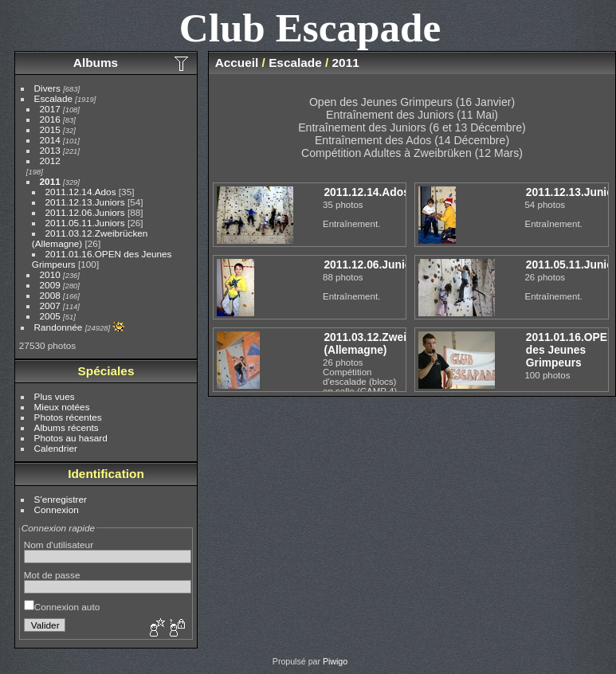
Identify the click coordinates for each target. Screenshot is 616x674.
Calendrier (56, 448)
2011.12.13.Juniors (85, 202)
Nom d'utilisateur (59, 545)
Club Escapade (310, 27)
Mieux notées (62, 407)
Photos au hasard (71, 438)
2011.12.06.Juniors (85, 212)
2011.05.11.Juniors (85, 223)
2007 (50, 306)
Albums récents (67, 427)
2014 (50, 140)
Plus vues (55, 396)
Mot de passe (52, 575)
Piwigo (335, 661)
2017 (50, 109)
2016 (50, 119)
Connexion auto (62, 607)
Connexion (57, 509)
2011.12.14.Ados (81, 192)
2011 (50, 181)
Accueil (237, 63)
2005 (50, 316)
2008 (50, 295)
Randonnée (59, 327)
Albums (96, 63)
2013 (50, 150)
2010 (50, 274)
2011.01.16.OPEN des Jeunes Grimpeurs (571, 350)
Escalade (53, 98)
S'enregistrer (61, 499)
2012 (50, 161)
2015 (50, 129)
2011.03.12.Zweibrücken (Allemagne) (386, 343)
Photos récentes (68, 417)
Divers (47, 88)
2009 (50, 285)
